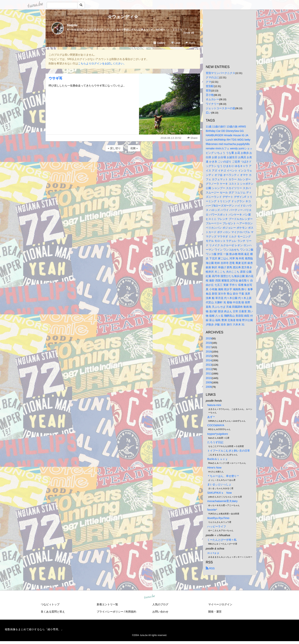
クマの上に (212, 77)
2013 (209, 365)
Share (190, 43)
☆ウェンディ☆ (123, 17)
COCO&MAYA (216, 425)
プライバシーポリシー (110, 612)
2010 (209, 378)
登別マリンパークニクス (220, 73)
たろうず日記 (215, 442)
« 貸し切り (114, 148)
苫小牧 (210, 95)
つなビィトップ (50, 604)
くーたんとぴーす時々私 (222, 540)
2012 (209, 369)
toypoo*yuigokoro (218, 434)
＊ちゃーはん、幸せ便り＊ (223, 476)
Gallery (159, 43)
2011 (209, 373)
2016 (209, 352)
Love (176, 43)
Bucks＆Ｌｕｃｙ (218, 459)
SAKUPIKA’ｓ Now (219, 493)
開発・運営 (215, 612)
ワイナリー (212, 104)
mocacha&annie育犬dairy (222, 501)
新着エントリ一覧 (107, 604)
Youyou (72, 25)
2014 (209, 360)
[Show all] (189, 33)
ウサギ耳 (55, 78)
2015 (209, 356)
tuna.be (149, 597)
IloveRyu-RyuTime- (219, 518)
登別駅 (210, 86)
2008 (209, 387)
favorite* (212, 510)
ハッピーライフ (217, 526)
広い (208, 113)
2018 (209, 343)
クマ (208, 82)
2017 (209, 347)
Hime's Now (214, 468)
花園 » (134, 148)
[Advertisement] (123, 163)
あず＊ (211, 417)
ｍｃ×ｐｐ (213, 553)
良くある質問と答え (53, 612)
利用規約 (131, 612)
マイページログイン (220, 604)
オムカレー (212, 99)
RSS (210, 568)
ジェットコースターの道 (220, 108)
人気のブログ (160, 604)
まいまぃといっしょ (219, 484)
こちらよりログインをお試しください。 (102, 63)
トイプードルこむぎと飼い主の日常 (229, 451)
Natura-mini (214, 405)
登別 (208, 91)
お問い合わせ (160, 612)
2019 (209, 338)
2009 (209, 382)
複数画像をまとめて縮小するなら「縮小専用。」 (34, 629)
